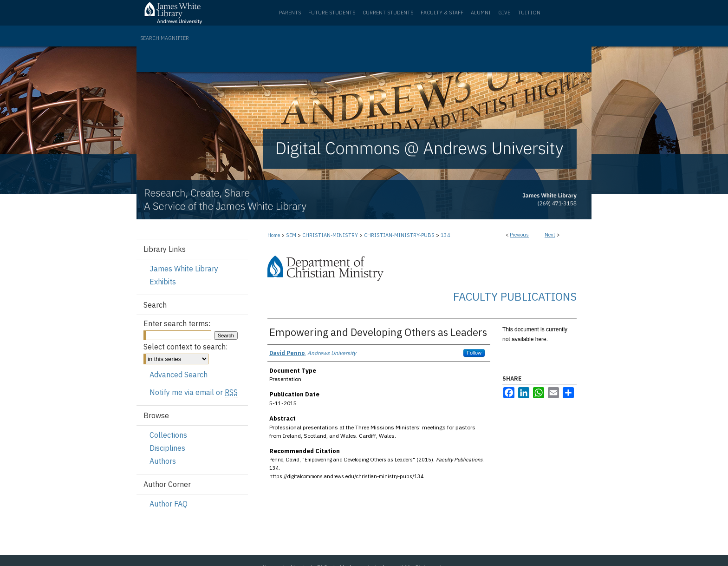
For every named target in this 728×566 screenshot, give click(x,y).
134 (445, 235)
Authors (163, 461)
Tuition (529, 13)
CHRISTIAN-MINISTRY (330, 235)
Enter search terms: (177, 323)
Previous (519, 235)
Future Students (332, 13)
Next (550, 235)
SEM (291, 235)
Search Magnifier (165, 38)
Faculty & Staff (442, 13)
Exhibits (163, 282)
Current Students (388, 13)
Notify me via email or (194, 392)
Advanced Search (179, 375)
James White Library (184, 269)
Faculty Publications (515, 296)
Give (504, 13)
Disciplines (167, 448)
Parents (290, 13)
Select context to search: (185, 347)
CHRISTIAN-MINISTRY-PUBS (399, 235)
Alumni (481, 13)
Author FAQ (169, 504)
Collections (168, 435)
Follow (474, 353)
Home (274, 235)
